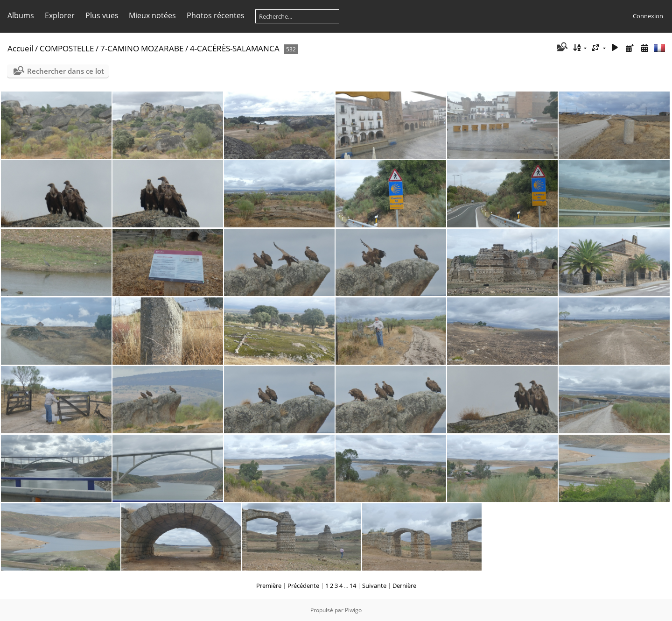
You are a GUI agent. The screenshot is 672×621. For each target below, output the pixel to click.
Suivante (374, 586)
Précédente (303, 586)
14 (353, 586)
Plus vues (102, 15)
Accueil (20, 48)
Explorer (60, 15)
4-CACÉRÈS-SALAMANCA (235, 48)
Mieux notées (152, 15)
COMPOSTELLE (67, 48)
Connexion (648, 16)
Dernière (404, 586)
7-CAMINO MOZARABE (142, 48)
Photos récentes (216, 15)
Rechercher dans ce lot (66, 71)
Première (269, 586)
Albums (21, 15)
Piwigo (353, 610)
